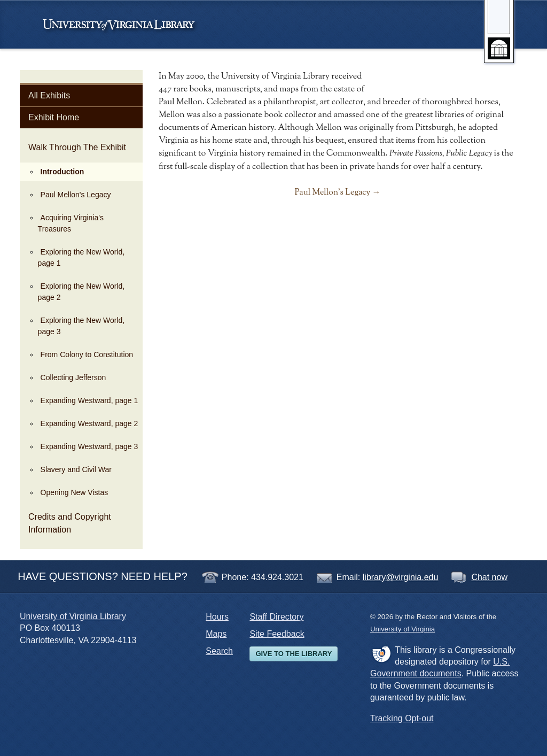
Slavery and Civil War (76, 469)
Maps (216, 634)
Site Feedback (277, 634)
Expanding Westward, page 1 (89, 400)
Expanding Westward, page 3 (89, 446)
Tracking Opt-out (402, 718)
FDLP (381, 654)
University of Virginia (124, 25)
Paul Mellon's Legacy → (337, 192)
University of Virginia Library (73, 616)
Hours (217, 617)
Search (219, 651)
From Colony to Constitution (87, 354)
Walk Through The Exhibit (77, 147)
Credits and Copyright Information (70, 523)
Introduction (62, 172)
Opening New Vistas (75, 492)
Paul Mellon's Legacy (76, 195)
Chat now (489, 577)
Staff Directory (276, 617)
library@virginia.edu (401, 577)
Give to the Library (294, 654)
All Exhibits (49, 95)
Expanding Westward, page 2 (89, 423)
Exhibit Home (54, 117)
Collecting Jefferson (73, 377)
